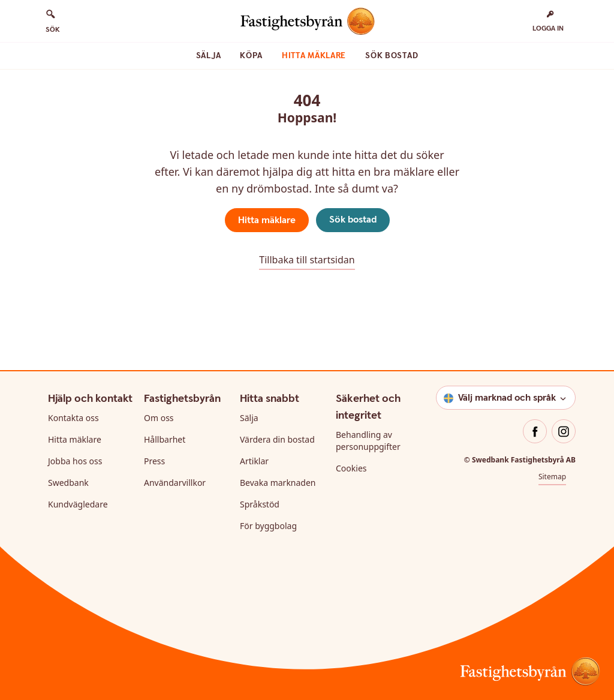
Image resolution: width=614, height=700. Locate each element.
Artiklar (254, 461)
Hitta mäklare (314, 56)
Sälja (209, 56)
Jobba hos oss (75, 461)
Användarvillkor (175, 483)
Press (154, 461)
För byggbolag (268, 526)
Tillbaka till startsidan (307, 260)
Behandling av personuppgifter (368, 441)
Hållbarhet (165, 439)
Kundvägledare (78, 504)
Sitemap (552, 477)
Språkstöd (260, 504)
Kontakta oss (73, 418)
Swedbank (68, 483)
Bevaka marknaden (278, 483)
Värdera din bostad (277, 439)
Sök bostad (392, 56)
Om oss (159, 418)
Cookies (351, 468)
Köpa (251, 56)
